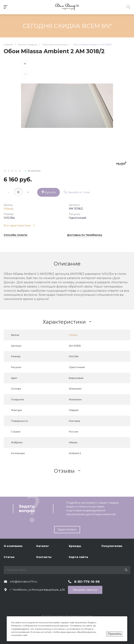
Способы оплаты (15, 235)
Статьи (9, 557)
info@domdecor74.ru (24, 582)
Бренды (75, 546)
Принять (114, 634)
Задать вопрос (67, 530)
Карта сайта (78, 557)
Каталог (43, 546)
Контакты (44, 557)
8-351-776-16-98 (87, 582)
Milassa (8, 209)
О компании (13, 546)
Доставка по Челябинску (85, 235)
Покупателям (112, 546)
